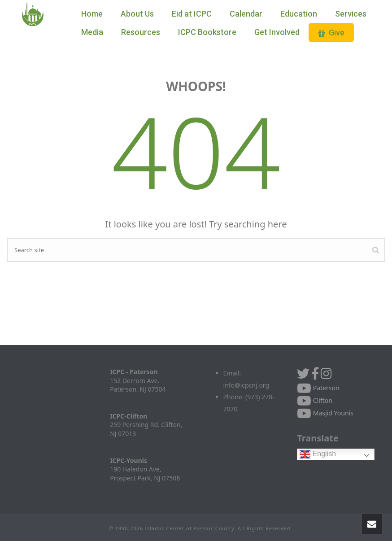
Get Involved (277, 32)
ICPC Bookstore (207, 32)
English (318, 454)
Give (331, 33)
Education (299, 14)
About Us (137, 14)
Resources (141, 32)
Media (92, 32)
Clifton (315, 400)
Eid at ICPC (192, 14)
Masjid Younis (325, 413)
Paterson (318, 388)
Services (351, 14)
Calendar (246, 14)
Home (92, 14)
